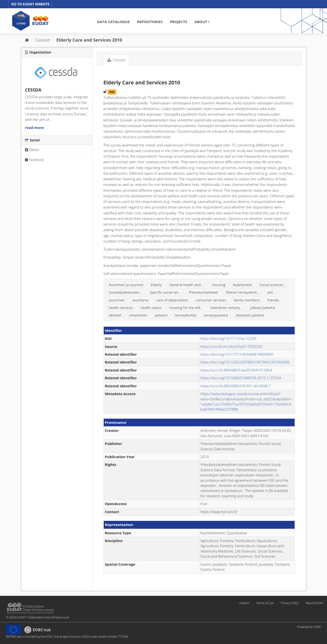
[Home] (27, 40)
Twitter (32, 150)
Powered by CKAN (309, 627)
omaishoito (138, 315)
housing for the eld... (186, 308)
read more (35, 127)
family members (247, 300)
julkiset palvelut (263, 308)
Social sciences (271, 285)
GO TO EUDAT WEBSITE (30, 4)
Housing (219, 285)
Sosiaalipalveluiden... (126, 292)
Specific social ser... (165, 292)
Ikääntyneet (242, 285)
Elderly (156, 285)
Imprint (244, 603)
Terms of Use (265, 603)
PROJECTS (179, 22)
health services (121, 308)
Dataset (43, 40)
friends (273, 300)
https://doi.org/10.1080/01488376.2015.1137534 (241, 378)
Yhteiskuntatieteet (203, 292)
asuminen (117, 300)
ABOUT (202, 22)
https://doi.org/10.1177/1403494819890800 (237, 354)
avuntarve (140, 300)
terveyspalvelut (216, 315)
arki (270, 292)
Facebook (34, 160)
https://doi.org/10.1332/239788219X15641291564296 (245, 362)
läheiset (115, 315)
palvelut (161, 315)
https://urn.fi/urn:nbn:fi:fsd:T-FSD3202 (231, 346)
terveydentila (186, 315)
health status (151, 308)
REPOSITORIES (150, 22)
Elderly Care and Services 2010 (89, 40)
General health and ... (187, 285)
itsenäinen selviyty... (226, 308)
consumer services (211, 300)
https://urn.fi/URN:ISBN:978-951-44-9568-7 (236, 386)
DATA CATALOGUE (113, 22)
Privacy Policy (290, 603)
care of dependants (172, 300)
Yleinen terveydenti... (243, 292)
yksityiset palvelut (250, 315)
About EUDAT (314, 603)
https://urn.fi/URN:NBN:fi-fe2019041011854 (236, 370)
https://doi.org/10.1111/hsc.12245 (228, 338)
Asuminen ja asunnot (126, 285)
